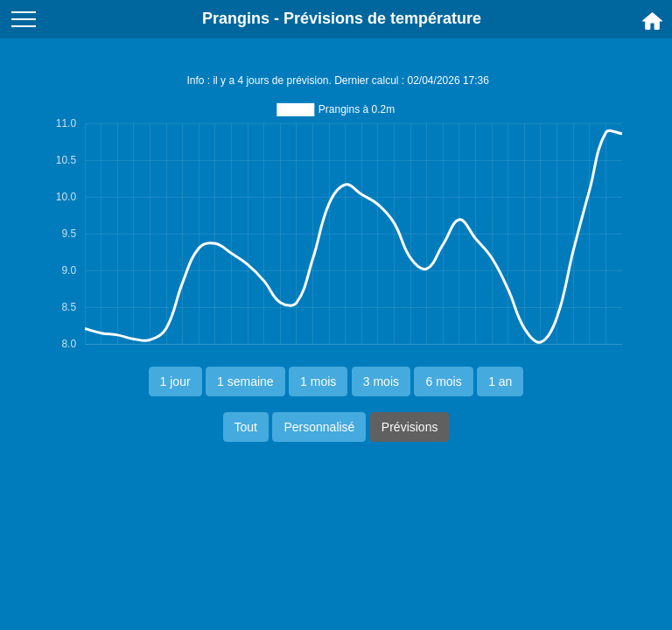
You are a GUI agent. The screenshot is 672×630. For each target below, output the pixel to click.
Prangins (236, 18)
